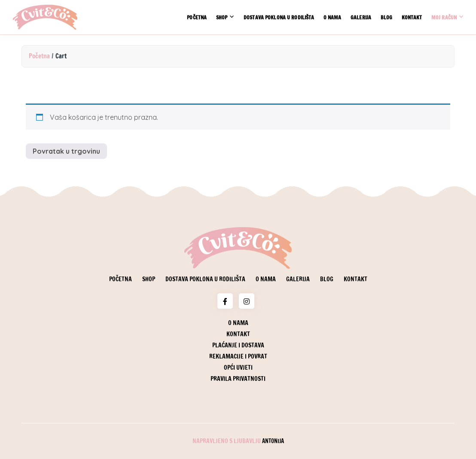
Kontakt (412, 17)
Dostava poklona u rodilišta (279, 17)
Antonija (273, 441)
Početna (197, 17)
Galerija (361, 17)
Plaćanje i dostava (238, 345)
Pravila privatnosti (238, 379)
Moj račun (444, 17)
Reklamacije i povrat (238, 356)
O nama (333, 17)
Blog (386, 17)
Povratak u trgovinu (66, 151)
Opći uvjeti (238, 368)
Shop (222, 17)
